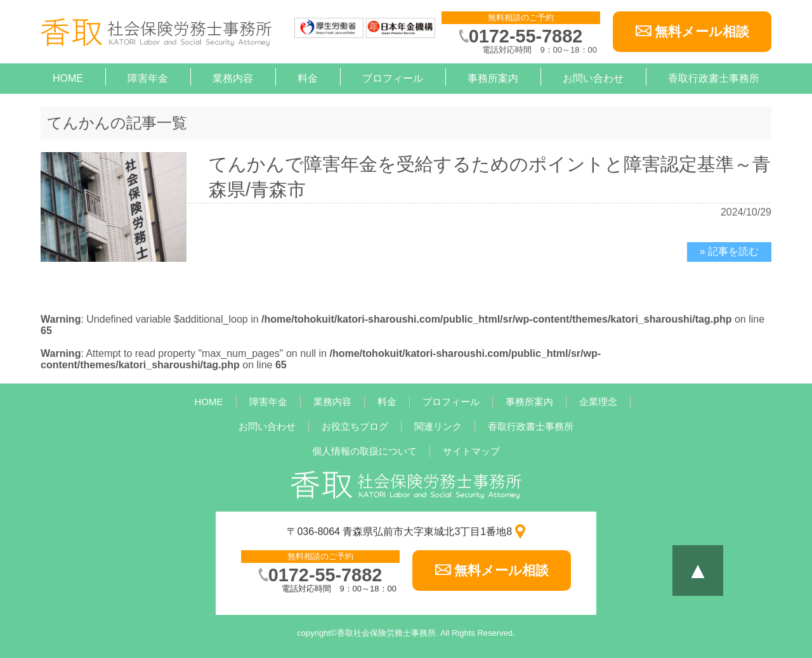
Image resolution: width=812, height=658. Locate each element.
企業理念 (598, 402)
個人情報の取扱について (364, 451)
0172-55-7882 (526, 36)
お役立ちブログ (355, 426)
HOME (68, 78)
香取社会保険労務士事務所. (388, 633)
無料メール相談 (702, 31)
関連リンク (438, 426)
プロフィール (393, 78)
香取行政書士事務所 (714, 78)
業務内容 (233, 78)
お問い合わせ (593, 78)
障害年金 (148, 78)
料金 (308, 78)
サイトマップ (471, 451)
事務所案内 (493, 78)
